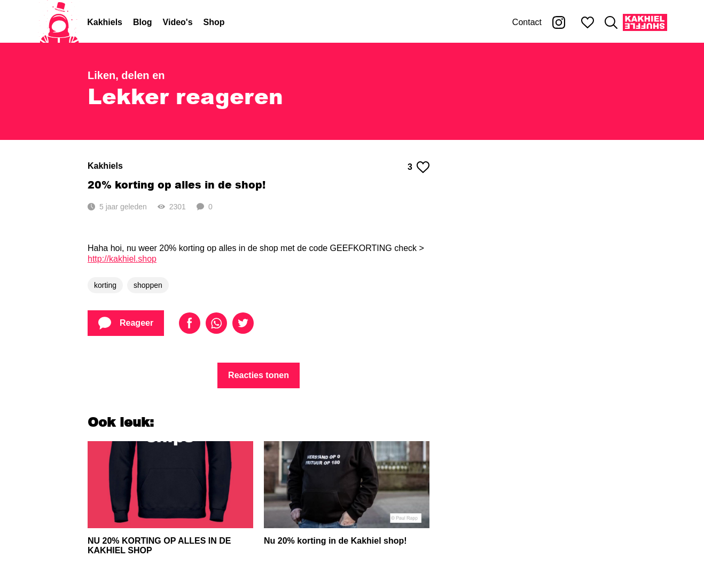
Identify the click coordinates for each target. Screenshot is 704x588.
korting (105, 285)
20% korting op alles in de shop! (177, 185)
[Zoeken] (611, 22)
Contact (527, 22)
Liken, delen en (126, 75)
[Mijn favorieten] (588, 22)
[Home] (59, 22)
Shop (214, 22)
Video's (178, 22)
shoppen (148, 285)
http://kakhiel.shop (122, 259)
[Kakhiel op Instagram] (559, 22)
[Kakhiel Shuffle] (645, 22)
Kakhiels (105, 22)
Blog (143, 22)
